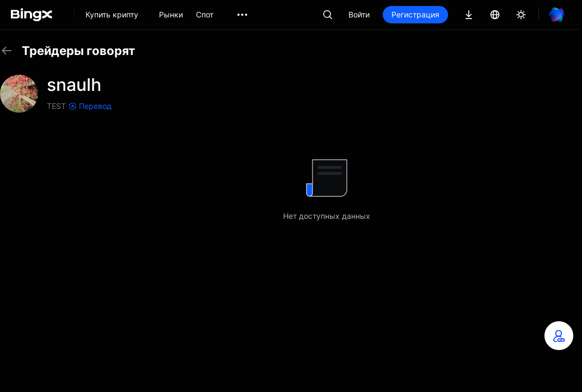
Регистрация (415, 14)
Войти (359, 14)
